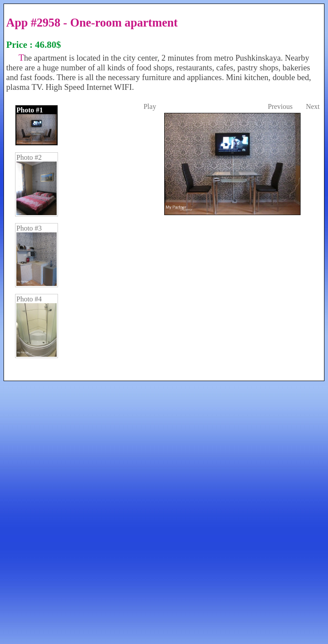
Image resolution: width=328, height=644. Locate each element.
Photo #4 (37, 326)
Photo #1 (37, 125)
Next (313, 106)
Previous (280, 106)
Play (150, 106)
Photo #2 (37, 184)
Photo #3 (37, 255)
